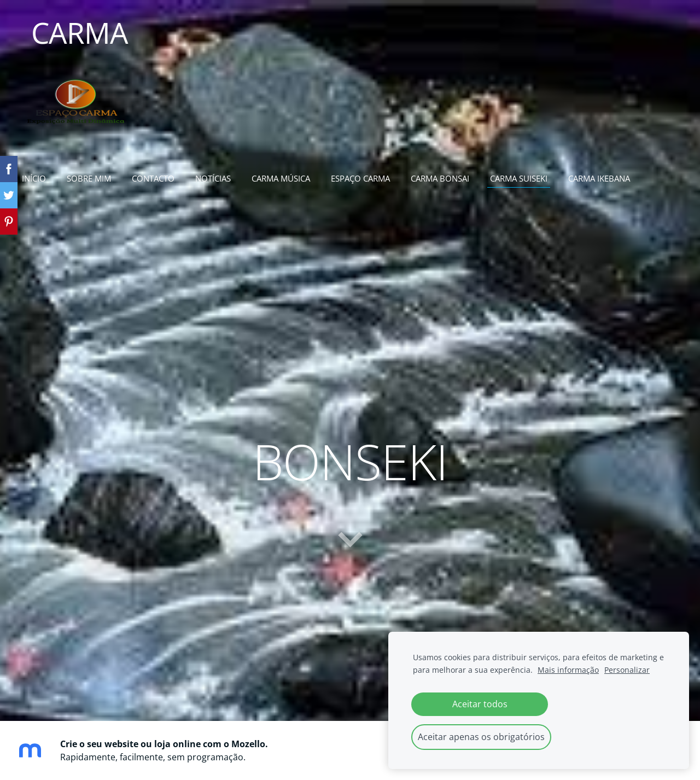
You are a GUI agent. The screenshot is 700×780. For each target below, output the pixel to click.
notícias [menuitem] (213, 178)
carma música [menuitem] (281, 178)
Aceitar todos (480, 704)
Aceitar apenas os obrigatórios (481, 737)
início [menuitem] (34, 178)
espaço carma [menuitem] (360, 178)
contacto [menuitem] (153, 178)
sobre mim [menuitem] (89, 178)
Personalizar (627, 670)
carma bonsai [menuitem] (440, 178)
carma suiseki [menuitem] (519, 178)
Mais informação (568, 670)
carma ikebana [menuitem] (599, 178)
